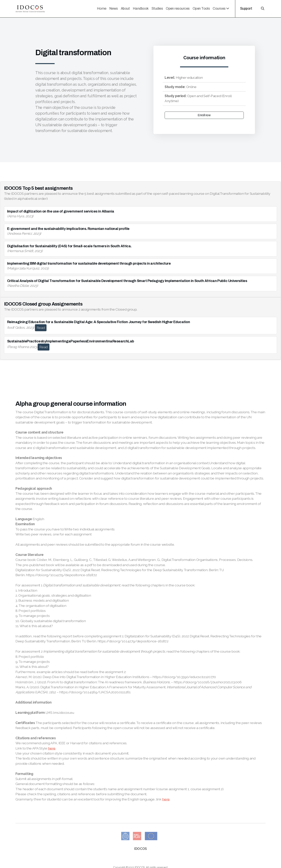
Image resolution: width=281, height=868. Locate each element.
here (52, 748)
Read (41, 328)
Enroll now (204, 115)
